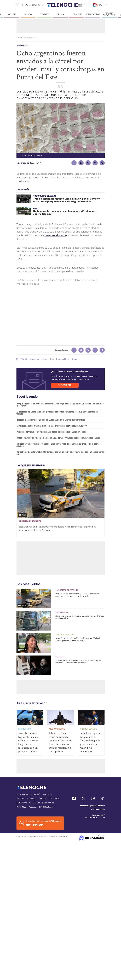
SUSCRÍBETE (65, 385)
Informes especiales (27, 807)
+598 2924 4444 (98, 809)
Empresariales (46, 807)
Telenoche (21, 38)
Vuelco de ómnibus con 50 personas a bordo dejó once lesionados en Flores (51, 432)
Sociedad (12, 14)
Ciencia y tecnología (109, 14)
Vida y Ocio (77, 14)
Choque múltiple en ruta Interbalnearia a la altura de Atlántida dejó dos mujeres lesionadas (58, 438)
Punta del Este (63, 359)
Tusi (52, 359)
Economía (36, 795)
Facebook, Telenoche (74, 798)
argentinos (35, 359)
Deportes (44, 14)
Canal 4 (60, 14)
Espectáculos (93, 14)
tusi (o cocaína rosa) (56, 235)
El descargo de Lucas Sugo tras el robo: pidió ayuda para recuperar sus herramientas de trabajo (57, 413)
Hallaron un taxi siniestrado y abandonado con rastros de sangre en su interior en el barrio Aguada (58, 445)
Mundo (28, 14)
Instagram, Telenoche (93, 798)
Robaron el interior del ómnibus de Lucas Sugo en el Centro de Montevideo (51, 420)
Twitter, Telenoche (83, 798)
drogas (75, 359)
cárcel (45, 359)
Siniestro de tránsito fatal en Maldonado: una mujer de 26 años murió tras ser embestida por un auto (60, 453)
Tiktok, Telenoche (102, 798)
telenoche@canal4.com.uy (92, 806)
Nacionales (22, 795)
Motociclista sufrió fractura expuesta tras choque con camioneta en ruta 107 (52, 426)
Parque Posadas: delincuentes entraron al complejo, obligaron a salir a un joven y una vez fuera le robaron (60, 405)
